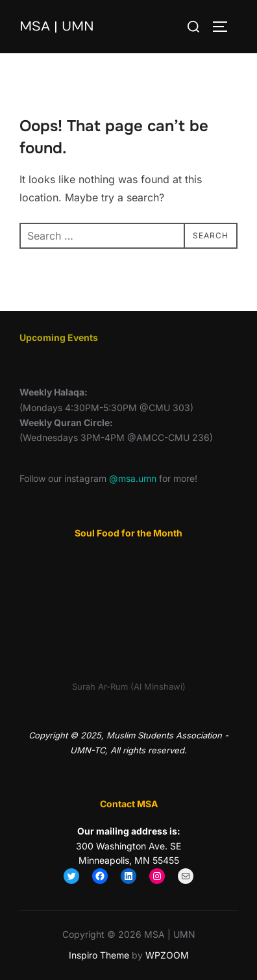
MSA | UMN (57, 26)
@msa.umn (133, 478)
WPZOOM (167, 955)
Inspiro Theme (99, 955)
